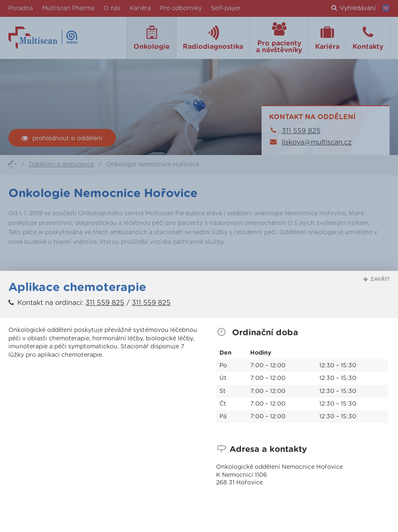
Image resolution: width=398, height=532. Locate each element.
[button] (377, 279)
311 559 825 (105, 303)
